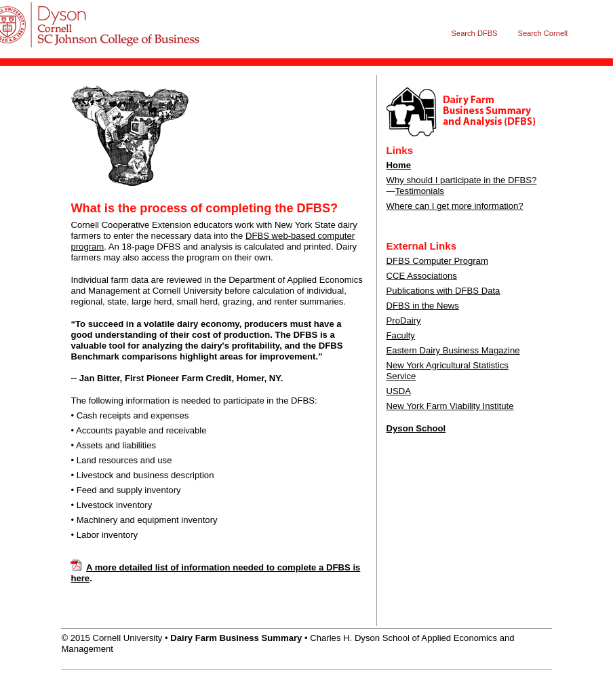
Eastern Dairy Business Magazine (453, 350)
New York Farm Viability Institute (450, 406)
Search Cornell (543, 33)
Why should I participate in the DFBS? (462, 180)
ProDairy (404, 320)
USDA (399, 391)
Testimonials (420, 191)
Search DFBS (475, 33)
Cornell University (97, 13)
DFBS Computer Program (437, 261)
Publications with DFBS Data (443, 291)
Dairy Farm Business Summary (97, 38)
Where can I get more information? (455, 206)
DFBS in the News (423, 306)
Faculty (401, 335)
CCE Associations (422, 276)
